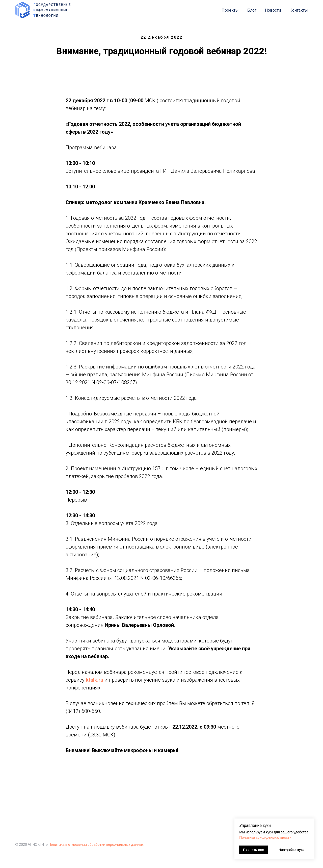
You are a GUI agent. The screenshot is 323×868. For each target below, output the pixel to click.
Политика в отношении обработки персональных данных (96, 845)
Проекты (230, 10)
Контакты (299, 10)
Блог (252, 10)
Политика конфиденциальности (265, 837)
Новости (273, 10)
